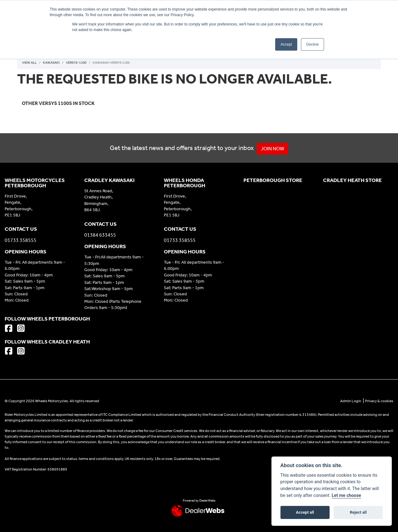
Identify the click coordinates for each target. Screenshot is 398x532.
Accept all (305, 512)
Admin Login (351, 401)
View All (29, 63)
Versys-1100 (76, 63)
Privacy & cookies (379, 401)
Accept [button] (286, 44)
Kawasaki (51, 63)
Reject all (358, 512)
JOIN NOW (275, 149)
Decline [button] (312, 44)
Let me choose (347, 496)
